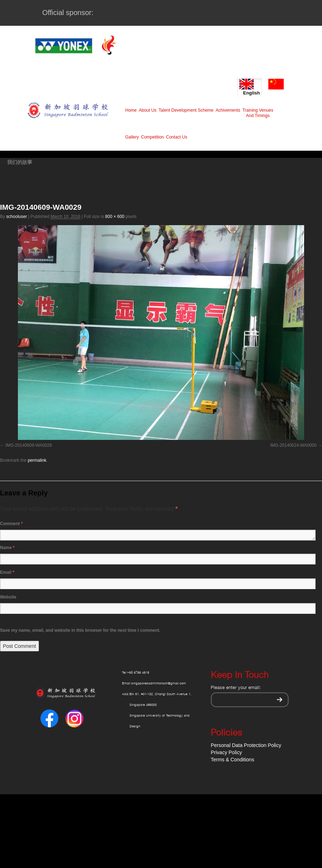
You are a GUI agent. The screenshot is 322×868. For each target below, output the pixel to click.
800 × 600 (115, 217)
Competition (152, 137)
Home (131, 110)
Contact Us (177, 137)
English (250, 87)
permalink (37, 460)
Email (7, 572)
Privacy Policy (226, 752)
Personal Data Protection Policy (246, 745)
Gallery (132, 137)
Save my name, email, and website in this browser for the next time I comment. (80, 630)
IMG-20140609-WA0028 (29, 445)
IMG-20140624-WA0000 (293, 445)
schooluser (16, 217)
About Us (148, 110)
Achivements (228, 110)
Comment (11, 524)
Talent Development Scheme (186, 110)
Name (7, 548)
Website (8, 597)
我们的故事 (16, 162)
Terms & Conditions (232, 760)
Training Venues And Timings (258, 113)
